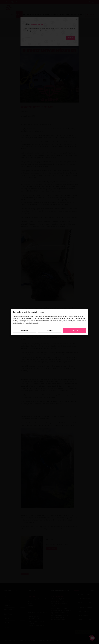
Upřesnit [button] (50, 330)
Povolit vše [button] (74, 330)
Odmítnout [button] (25, 330)
